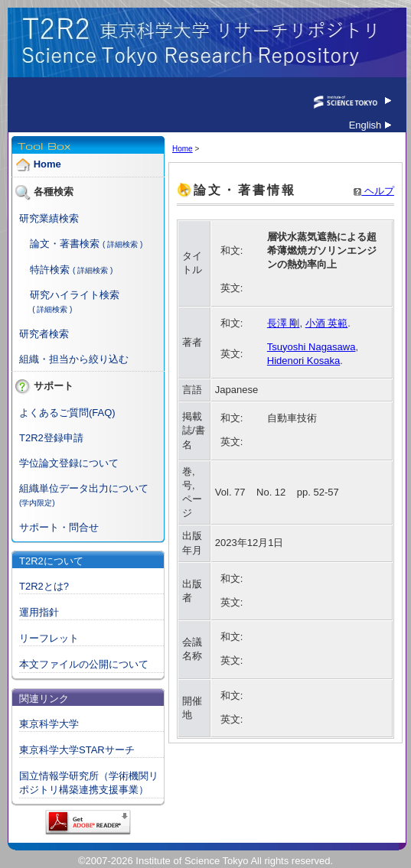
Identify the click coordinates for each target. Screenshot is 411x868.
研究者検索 (44, 334)
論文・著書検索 (65, 244)
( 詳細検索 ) (122, 244)
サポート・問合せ (59, 527)
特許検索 (50, 270)
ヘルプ (374, 191)
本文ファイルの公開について (84, 664)
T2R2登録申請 (51, 438)
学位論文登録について (69, 463)
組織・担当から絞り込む (74, 359)
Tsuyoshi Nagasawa (312, 347)
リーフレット (49, 638)
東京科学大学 (49, 724)
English (370, 125)
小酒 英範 (327, 323)
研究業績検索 (49, 218)
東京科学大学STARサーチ (77, 750)
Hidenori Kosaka (303, 361)
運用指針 (39, 612)
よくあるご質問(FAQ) (67, 413)
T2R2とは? (44, 586)
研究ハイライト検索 (75, 295)
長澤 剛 (284, 323)
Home (47, 165)
